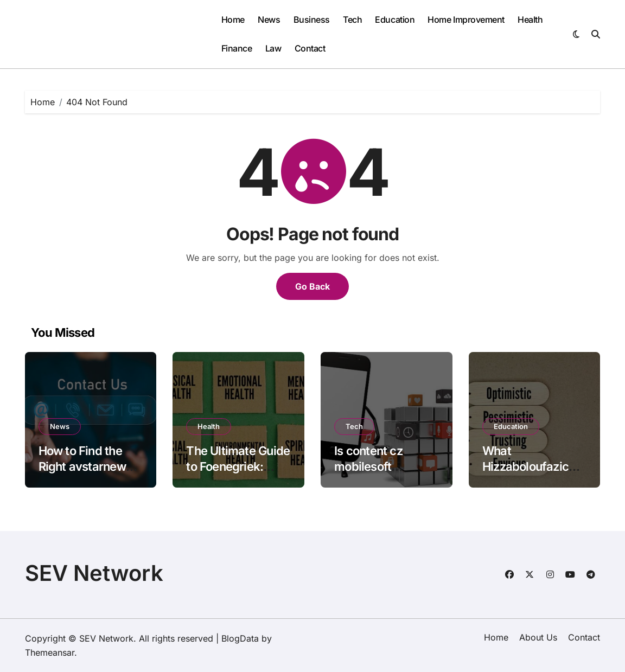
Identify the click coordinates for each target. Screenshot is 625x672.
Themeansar (50, 652)
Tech (352, 20)
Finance (237, 48)
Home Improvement (466, 20)
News (269, 20)
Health (530, 20)
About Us (538, 637)
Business (312, 20)
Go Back (312, 286)
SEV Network (94, 573)
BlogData (240, 638)
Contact (310, 48)
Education (395, 20)
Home (233, 20)
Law (273, 48)
